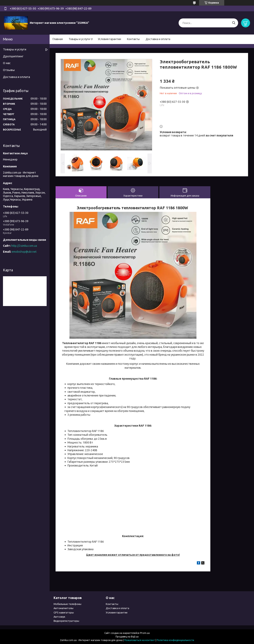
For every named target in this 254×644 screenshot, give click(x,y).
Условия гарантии (109, 39)
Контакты (133, 39)
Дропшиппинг (13, 56)
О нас (7, 63)
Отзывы (9, 70)
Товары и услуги (79, 39)
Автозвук (59, 617)
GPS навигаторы (64, 612)
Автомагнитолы (63, 608)
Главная (58, 39)
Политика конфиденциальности (175, 640)
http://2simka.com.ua (24, 246)
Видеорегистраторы (66, 621)
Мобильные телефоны (67, 604)
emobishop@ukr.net (24, 252)
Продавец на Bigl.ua (127, 637)
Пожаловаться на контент (140, 640)
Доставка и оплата (158, 39)
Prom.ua (145, 633)
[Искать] (234, 23)
